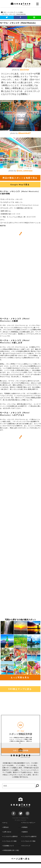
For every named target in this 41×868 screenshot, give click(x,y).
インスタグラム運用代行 (10, 836)
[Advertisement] (21, 294)
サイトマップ (26, 846)
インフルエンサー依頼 (9, 841)
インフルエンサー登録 (28, 841)
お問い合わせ (7, 832)
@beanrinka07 (24, 133)
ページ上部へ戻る (21, 859)
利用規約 (24, 827)
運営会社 (6, 827)
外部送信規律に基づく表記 (11, 850)
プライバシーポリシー (28, 823)
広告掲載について (8, 846)
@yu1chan (24, 70)
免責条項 (24, 832)
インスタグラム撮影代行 (29, 836)
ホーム (5, 823)
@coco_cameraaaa (25, 171)
